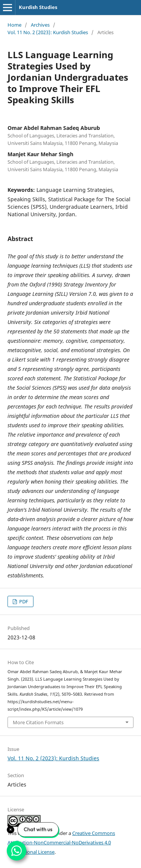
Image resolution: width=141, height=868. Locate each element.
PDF (23, 601)
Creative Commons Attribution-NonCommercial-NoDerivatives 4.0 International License (61, 842)
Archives (40, 25)
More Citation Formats (38, 722)
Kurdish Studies (38, 7)
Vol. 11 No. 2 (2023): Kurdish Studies (48, 32)
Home (14, 25)
